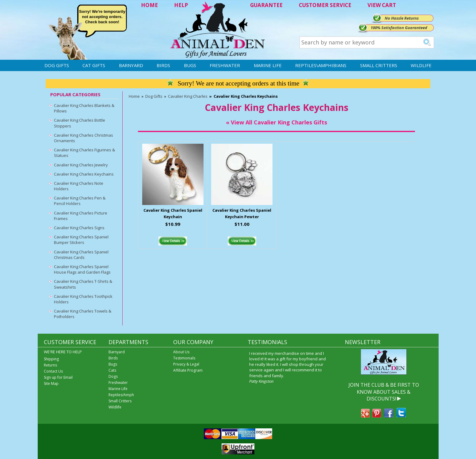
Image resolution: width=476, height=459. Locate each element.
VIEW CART (382, 5)
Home (134, 96)
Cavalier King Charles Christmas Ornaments (84, 138)
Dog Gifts (57, 65)
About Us (181, 352)
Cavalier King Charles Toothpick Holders (83, 299)
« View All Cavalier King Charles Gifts (276, 122)
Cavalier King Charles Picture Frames (81, 216)
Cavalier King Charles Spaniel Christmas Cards (81, 255)
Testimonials (184, 358)
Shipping (51, 359)
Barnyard (131, 65)
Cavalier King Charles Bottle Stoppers (80, 123)
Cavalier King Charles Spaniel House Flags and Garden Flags (82, 269)
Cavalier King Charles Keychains (84, 174)
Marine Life (268, 65)
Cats (112, 370)
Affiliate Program (188, 370)
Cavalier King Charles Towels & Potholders (83, 314)
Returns (50, 365)
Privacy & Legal (186, 364)
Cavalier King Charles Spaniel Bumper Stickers (81, 240)
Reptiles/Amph (121, 395)
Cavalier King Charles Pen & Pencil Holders (80, 201)
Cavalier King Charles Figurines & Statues (84, 153)
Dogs (113, 376)
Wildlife (421, 65)
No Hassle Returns (402, 18)
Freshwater (225, 65)
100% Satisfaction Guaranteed (399, 28)
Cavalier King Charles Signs (79, 228)
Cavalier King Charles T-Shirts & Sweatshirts (83, 284)
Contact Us (53, 371)
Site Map (51, 383)
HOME (149, 5)
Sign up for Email (58, 377)
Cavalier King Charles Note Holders (79, 186)
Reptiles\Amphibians (321, 65)
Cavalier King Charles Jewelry (81, 165)
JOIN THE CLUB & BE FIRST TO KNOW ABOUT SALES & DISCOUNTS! (384, 392)
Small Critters (379, 65)
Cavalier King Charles (188, 96)
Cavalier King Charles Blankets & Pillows (84, 108)
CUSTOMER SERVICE (325, 5)
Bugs (190, 65)
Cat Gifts (94, 65)
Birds (163, 65)
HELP (181, 5)
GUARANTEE (266, 5)
